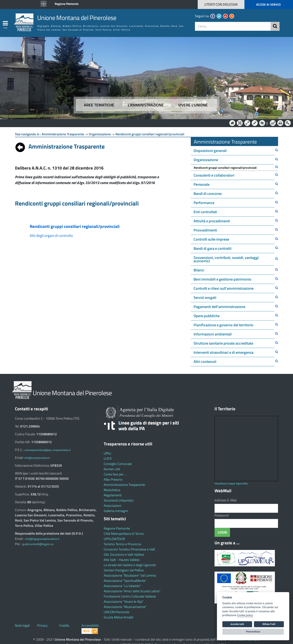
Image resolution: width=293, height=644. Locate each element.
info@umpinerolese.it (37, 458)
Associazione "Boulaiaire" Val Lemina (130, 575)
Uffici (107, 453)
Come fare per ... (115, 474)
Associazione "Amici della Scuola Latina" (132, 591)
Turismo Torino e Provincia (122, 544)
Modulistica (112, 490)
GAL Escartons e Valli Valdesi (124, 554)
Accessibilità (90, 625)
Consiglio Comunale (118, 464)
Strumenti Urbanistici (119, 500)
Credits (64, 625)
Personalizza (253, 632)
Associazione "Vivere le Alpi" (124, 602)
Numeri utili (112, 469)
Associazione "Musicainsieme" (125, 607)
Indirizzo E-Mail (226, 500)
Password (222, 515)
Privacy (42, 625)
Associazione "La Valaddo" (122, 586)
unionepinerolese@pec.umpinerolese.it (47, 450)
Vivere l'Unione (193, 105)
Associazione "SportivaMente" (125, 581)
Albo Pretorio (113, 479)
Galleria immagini (116, 511)
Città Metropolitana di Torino (124, 534)
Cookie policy (245, 615)
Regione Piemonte (67, 4)
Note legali (22, 625)
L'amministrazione (146, 105)
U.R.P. (108, 459)
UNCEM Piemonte (117, 612)
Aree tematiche (99, 105)
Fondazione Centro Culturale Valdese (130, 596)
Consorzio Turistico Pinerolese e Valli (129, 549)
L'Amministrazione (144, 123)
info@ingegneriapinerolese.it (42, 539)
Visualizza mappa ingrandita (231, 483)
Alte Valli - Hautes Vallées (122, 560)
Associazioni (112, 506)
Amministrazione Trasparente (124, 485)
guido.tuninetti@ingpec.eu (38, 544)
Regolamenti (113, 495)
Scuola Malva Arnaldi (119, 617)
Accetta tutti (237, 624)
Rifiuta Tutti (269, 624)
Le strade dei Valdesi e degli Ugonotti (130, 565)
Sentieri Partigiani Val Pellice (124, 570)
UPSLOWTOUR (114, 539)
